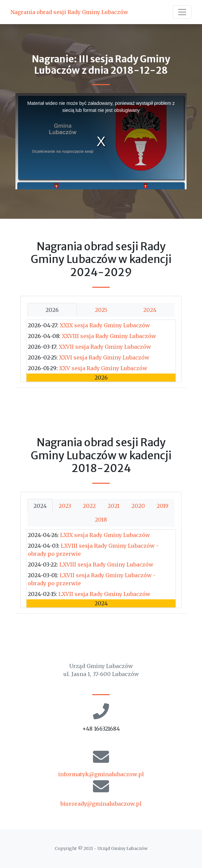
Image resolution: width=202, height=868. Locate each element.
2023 (65, 506)
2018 (101, 520)
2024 (150, 310)
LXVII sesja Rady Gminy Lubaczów (104, 594)
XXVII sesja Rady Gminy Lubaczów (105, 347)
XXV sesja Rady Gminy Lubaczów (103, 368)
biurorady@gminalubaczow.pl (101, 804)
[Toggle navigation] (182, 12)
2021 (114, 506)
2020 (138, 506)
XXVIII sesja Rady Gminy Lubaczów (109, 336)
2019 (163, 506)
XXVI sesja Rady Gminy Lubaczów (104, 357)
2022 (89, 506)
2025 (101, 310)
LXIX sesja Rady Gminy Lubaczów (105, 535)
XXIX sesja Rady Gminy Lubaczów (105, 325)
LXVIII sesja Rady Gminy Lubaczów (106, 564)
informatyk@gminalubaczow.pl (101, 774)
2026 (52, 310)
